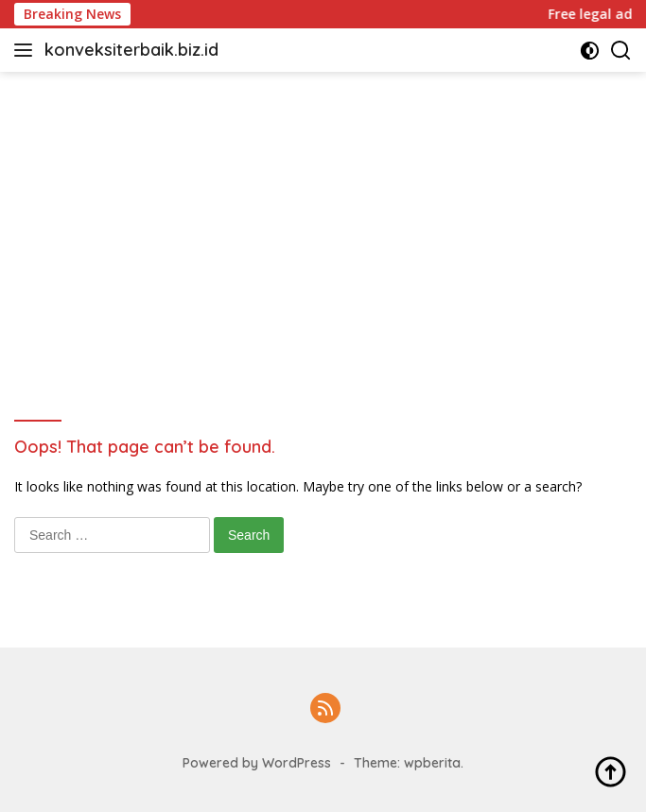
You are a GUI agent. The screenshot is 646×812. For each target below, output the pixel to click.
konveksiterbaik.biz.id (131, 50)
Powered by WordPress (257, 763)
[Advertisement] (323, 214)
